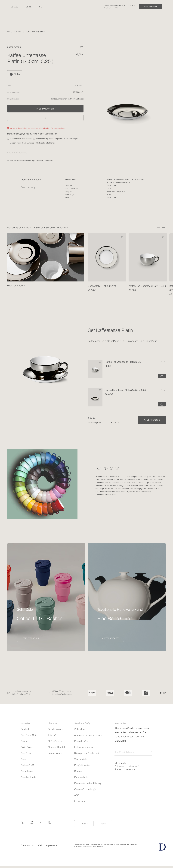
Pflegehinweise (82, 765)
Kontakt (78, 771)
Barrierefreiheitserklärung (88, 783)
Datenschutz (81, 777)
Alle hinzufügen (152, 420)
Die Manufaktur (56, 729)
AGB (77, 795)
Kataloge (52, 735)
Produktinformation (31, 180)
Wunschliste (81, 759)
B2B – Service (55, 741)
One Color (26, 753)
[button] (158, 228)
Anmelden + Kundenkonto (88, 735)
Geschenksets (28, 777)
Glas (23, 759)
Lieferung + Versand (85, 747)
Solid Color (26, 747)
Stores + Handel (56, 747)
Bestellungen (81, 741)
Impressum (80, 801)
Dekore (25, 741)
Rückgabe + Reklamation (88, 753)
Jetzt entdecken (30, 638)
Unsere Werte (55, 753)
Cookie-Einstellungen (86, 789)
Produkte (26, 729)
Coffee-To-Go (28, 765)
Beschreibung (28, 187)
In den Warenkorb (150, 7)
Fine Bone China (30, 735)
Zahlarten (79, 729)
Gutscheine (27, 771)
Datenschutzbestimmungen (26, 161)
